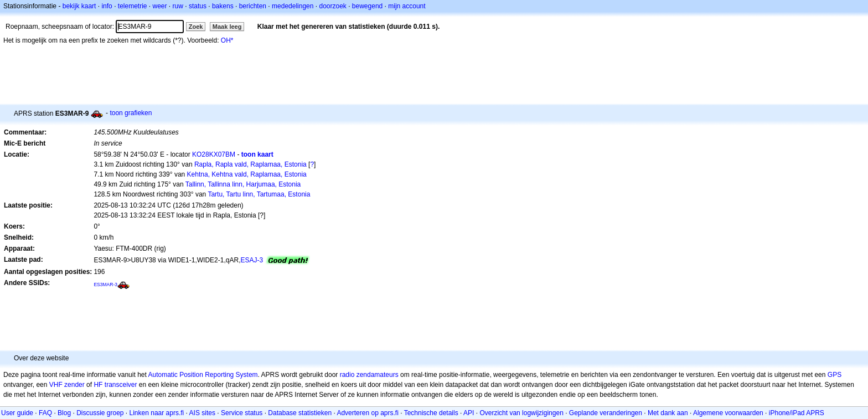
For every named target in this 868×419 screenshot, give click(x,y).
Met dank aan (668, 413)
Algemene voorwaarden (728, 413)
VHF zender (67, 385)
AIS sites (202, 413)
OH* (227, 40)
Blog (64, 413)
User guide (17, 413)
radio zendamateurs (369, 375)
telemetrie (133, 6)
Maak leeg (227, 27)
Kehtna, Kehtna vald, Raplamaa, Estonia (247, 174)
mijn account (407, 6)
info (107, 6)
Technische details (431, 413)
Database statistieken (300, 413)
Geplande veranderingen (606, 413)
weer (160, 6)
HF (98, 385)
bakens (223, 6)
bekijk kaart (79, 6)
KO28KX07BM (214, 154)
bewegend (367, 6)
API (469, 413)
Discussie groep (100, 413)
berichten (253, 6)
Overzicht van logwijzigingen (521, 413)
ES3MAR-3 (105, 284)
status (198, 6)
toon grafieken (131, 113)
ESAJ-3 (252, 260)
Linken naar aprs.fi (157, 413)
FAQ (45, 413)
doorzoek (332, 6)
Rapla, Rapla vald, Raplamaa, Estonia (250, 164)
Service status (242, 413)
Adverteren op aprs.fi (367, 413)
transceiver (121, 385)
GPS (835, 375)
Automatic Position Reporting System (203, 375)
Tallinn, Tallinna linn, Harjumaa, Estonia (243, 184)
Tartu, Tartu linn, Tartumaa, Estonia (259, 194)
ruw (178, 6)
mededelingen (293, 6)
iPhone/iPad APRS (797, 413)
